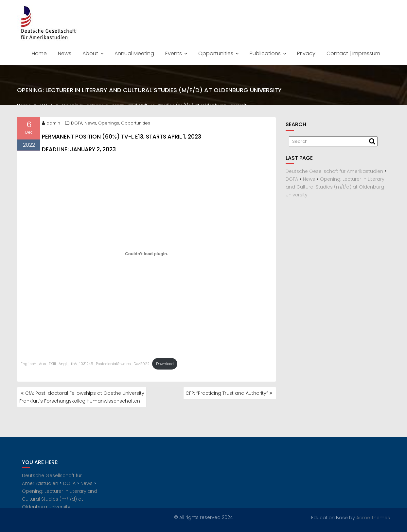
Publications (265, 53)
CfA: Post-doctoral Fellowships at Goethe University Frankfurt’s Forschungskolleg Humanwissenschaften (82, 397)
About (90, 53)
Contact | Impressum (353, 53)
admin (51, 124)
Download (165, 365)
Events (174, 53)
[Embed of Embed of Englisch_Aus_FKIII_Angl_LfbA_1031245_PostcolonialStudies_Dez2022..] (147, 255)
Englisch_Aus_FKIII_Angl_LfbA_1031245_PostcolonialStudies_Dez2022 (85, 365)
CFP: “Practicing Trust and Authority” (227, 393)
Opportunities (216, 53)
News (65, 53)
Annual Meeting (134, 53)
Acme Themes (373, 517)
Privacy (306, 53)
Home (39, 53)
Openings (109, 124)
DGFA (77, 124)
